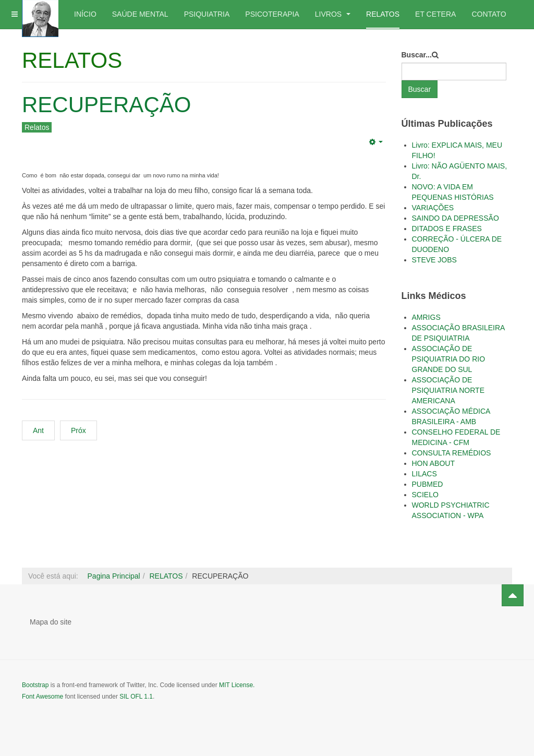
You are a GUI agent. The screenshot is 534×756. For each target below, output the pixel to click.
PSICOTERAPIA (272, 14)
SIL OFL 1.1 (136, 697)
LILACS (424, 474)
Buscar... (417, 55)
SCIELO (425, 495)
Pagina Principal (114, 576)
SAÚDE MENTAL (140, 14)
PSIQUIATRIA (207, 14)
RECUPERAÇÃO (106, 105)
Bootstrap (35, 685)
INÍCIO (85, 14)
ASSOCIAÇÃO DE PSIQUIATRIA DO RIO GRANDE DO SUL (449, 359)
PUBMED (428, 484)
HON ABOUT (433, 463)
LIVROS (333, 14)
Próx (78, 430)
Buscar (420, 89)
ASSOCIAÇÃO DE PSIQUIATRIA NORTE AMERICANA (448, 390)
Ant (38, 430)
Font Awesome (43, 697)
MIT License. (237, 685)
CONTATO (489, 14)
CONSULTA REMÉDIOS (452, 453)
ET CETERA (435, 14)
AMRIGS (426, 317)
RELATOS (383, 14)
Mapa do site (51, 622)
